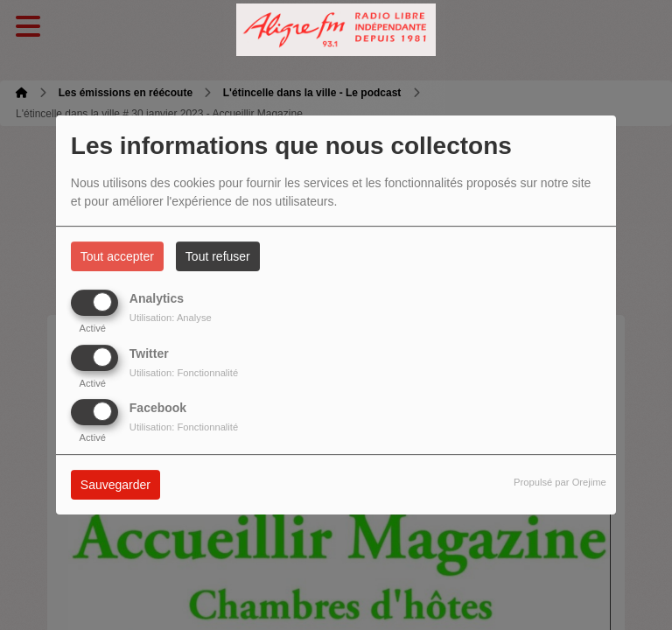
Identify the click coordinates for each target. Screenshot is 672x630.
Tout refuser (218, 256)
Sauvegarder (115, 485)
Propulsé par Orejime (560, 482)
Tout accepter (117, 256)
